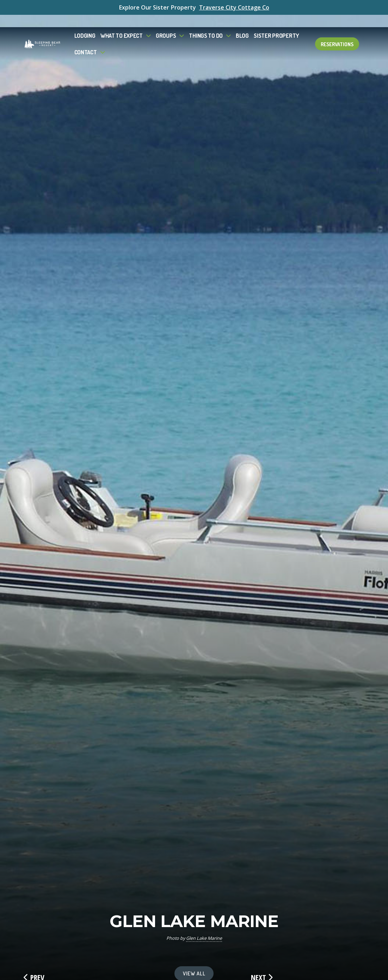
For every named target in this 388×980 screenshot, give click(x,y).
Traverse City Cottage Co (234, 7)
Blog (242, 23)
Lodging (85, 23)
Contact (86, 40)
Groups (166, 23)
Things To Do (206, 23)
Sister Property (276, 23)
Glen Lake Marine (204, 938)
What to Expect (122, 23)
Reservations (337, 32)
